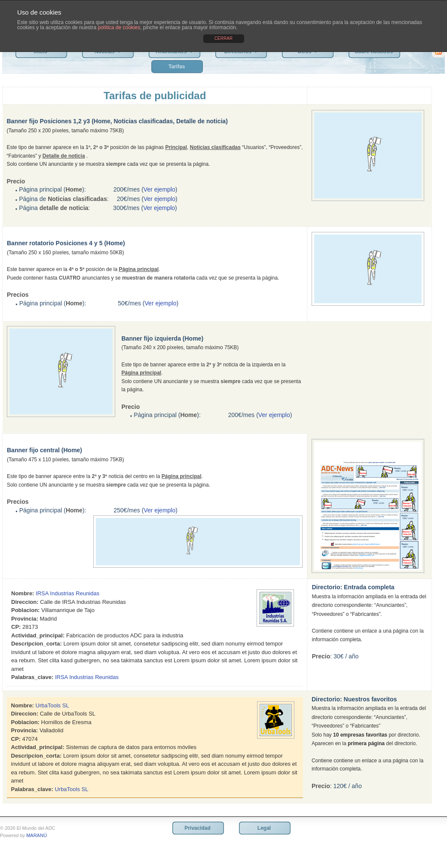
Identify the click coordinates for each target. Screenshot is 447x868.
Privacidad (197, 828)
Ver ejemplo (159, 189)
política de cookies (119, 27)
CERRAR (223, 38)
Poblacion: (25, 610)
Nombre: (23, 593)
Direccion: (25, 602)
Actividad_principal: (38, 635)
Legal (264, 828)
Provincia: (25, 619)
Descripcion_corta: (37, 644)
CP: (16, 627)
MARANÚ (37, 835)
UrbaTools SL (52, 705)
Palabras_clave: (32, 677)
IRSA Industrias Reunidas (67, 593)
